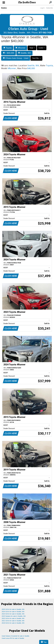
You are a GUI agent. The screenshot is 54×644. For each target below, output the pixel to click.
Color (42, 48)
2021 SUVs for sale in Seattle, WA (13, 621)
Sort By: (36, 58)
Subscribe (50, 8)
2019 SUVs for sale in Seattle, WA (13, 623)
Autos (4, 8)
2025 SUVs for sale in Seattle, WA (13, 609)
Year (32, 48)
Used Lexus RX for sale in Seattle (13, 638)
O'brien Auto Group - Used (16, 58)
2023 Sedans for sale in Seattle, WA (14, 616)
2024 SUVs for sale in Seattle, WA (13, 612)
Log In (42, 8)
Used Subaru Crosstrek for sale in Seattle (15, 636)
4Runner (20, 48)
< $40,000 (9, 53)
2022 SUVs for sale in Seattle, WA (13, 618)
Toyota (7, 48)
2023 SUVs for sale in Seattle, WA (13, 614)
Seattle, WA (24, 53)
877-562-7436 (45, 33)
